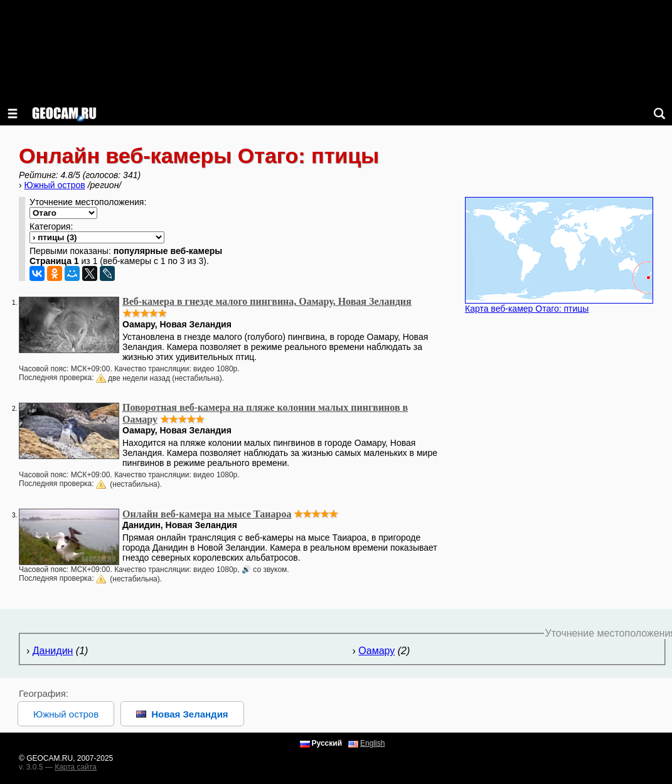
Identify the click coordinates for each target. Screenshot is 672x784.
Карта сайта (76, 767)
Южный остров (55, 185)
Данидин (53, 651)
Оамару (376, 651)
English (372, 743)
